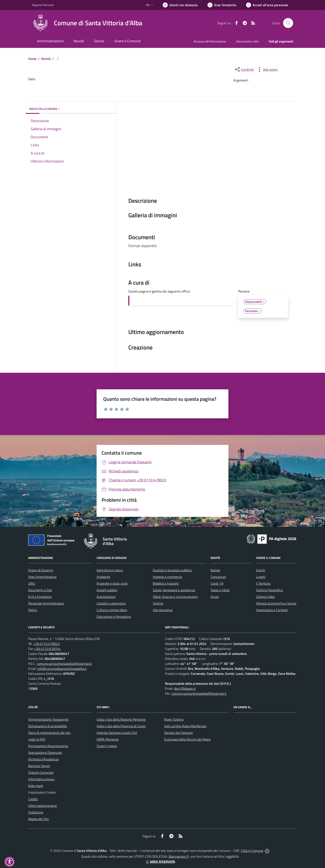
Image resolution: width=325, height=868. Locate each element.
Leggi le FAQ (37, 739)
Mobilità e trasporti (166, 583)
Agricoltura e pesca (110, 570)
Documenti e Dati (40, 590)
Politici (33, 610)
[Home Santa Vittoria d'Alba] (87, 23)
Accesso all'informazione (210, 41)
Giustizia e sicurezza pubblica (172, 570)
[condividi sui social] (244, 69)
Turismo (158, 603)
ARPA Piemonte (108, 739)
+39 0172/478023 (47, 644)
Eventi (261, 570)
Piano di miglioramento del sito (49, 733)
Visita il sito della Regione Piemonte (121, 719)
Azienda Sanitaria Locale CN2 (117, 733)
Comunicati (218, 577)
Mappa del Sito (38, 819)
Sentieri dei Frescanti (179, 733)
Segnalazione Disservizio (45, 753)
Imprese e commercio (167, 577)
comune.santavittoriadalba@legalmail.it (64, 664)
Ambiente (103, 577)
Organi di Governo (41, 570)
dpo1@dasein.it (185, 688)
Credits (33, 799)
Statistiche (36, 812)
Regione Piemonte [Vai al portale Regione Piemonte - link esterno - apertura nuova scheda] (43, 5)
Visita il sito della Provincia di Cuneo (121, 726)
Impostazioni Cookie (42, 792)
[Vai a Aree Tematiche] (222, 5)
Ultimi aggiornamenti (43, 806)
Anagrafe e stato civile (112, 583)
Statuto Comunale (41, 772)
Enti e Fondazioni (40, 597)
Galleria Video (266, 597)
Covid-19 (217, 583)
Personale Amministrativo (46, 603)
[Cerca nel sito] (288, 23)
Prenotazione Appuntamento (48, 746)
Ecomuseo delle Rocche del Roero (187, 739)
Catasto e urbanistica (111, 603)
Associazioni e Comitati (272, 610)
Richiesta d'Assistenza (43, 759)
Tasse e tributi (220, 590)
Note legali (36, 786)
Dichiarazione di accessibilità (47, 726)
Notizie (215, 570)
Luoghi (261, 577)
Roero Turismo (174, 719)
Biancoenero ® (179, 856)
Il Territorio (263, 583)
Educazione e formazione (114, 617)
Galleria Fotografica (269, 590)
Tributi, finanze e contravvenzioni (175, 597)
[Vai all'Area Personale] (267, 5)
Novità (46, 59)
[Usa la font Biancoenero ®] (180, 5)
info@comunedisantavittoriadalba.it (62, 669)
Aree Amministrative (42, 577)
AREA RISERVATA (160, 862)
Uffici (32, 583)
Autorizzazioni (106, 597)
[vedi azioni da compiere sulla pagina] (267, 69)
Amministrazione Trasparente (48, 719)
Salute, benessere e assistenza (174, 590)
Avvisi (215, 597)
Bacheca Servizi (39, 766)
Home (32, 59)
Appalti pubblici (107, 590)
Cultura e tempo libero (112, 610)
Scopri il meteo (107, 746)
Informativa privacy (41, 779)
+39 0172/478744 (47, 649)
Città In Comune (252, 851)
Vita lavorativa (163, 610)
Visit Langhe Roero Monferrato (185, 726)
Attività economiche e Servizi (276, 603)
